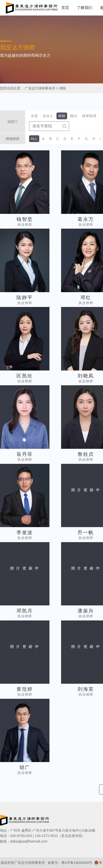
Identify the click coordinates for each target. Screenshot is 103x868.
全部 (34, 116)
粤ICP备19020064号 (77, 863)
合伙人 (48, 116)
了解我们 (85, 8)
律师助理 (89, 116)
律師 (63, 88)
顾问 (74, 116)
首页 (65, 8)
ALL (34, 139)
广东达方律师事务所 (40, 88)
